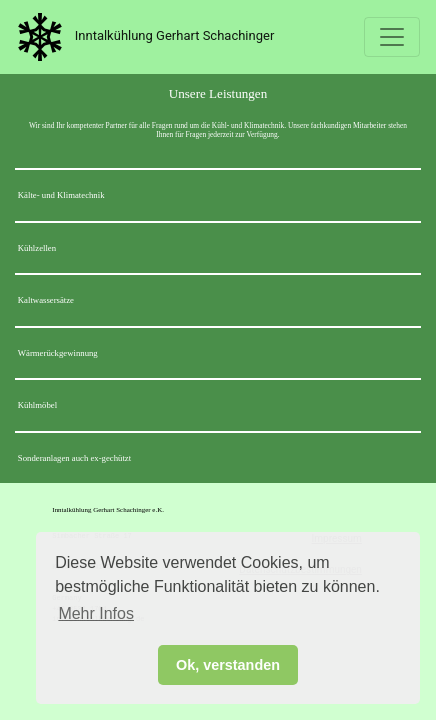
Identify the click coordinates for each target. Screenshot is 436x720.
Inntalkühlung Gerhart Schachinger (141, 37)
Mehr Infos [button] (96, 613)
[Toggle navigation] (392, 37)
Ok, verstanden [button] (228, 665)
